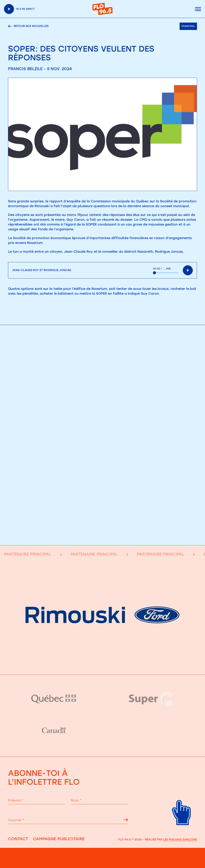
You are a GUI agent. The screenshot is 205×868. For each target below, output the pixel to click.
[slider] (166, 273)
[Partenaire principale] (102, 665)
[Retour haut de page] (182, 830)
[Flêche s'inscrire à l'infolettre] (126, 820)
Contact (18, 839)
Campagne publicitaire (59, 839)
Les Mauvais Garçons (180, 840)
